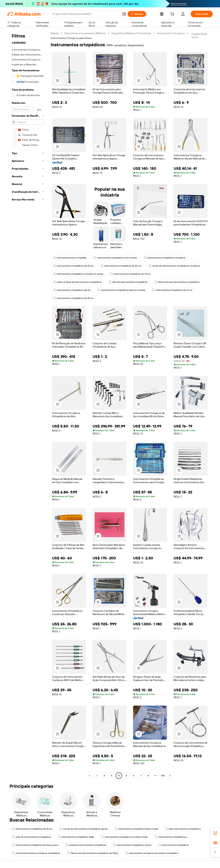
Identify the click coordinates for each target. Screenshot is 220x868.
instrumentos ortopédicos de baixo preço (35, 845)
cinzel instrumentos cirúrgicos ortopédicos (36, 853)
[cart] (173, 15)
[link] (215, 833)
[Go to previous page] (89, 776)
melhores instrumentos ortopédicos (86, 845)
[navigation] (28, 405)
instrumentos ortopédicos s (171, 837)
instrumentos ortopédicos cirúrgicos (165, 258)
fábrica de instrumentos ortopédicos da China (93, 853)
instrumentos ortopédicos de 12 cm (172, 290)
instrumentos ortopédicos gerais (72, 290)
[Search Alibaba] (86, 14)
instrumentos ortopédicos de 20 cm (121, 266)
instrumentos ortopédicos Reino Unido (136, 829)
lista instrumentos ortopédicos (183, 829)
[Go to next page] (170, 776)
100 (163, 776)
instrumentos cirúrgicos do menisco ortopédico (152, 853)
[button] (124, 14)
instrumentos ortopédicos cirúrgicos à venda (78, 274)
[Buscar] (137, 14)
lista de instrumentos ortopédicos (128, 282)
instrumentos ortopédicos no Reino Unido (124, 837)
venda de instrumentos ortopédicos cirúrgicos (174, 266)
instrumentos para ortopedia (70, 258)
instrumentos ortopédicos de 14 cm (130, 274)
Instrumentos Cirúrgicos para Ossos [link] (71, 38)
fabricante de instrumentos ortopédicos (177, 282)
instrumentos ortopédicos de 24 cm (73, 298)
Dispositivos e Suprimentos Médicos (85, 33)
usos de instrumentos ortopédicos (31, 837)
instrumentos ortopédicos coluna (132, 845)
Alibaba (55, 33)
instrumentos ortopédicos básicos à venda (121, 290)
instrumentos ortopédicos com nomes (115, 258)
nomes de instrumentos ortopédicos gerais (84, 829)
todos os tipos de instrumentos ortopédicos (77, 282)
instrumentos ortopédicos (174, 845)
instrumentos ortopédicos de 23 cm (73, 266)
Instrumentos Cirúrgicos (171, 33)
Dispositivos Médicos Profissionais (131, 33)
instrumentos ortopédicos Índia (76, 837)
